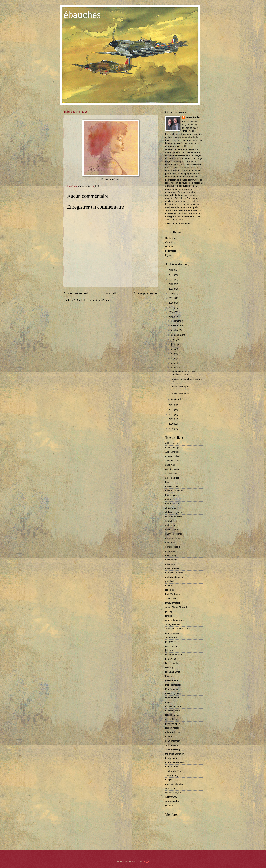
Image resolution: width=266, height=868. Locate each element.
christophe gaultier (174, 512)
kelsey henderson (174, 655)
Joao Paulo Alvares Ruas (177, 629)
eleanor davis (172, 551)
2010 (171, 424)
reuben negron (172, 728)
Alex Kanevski (172, 452)
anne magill (171, 465)
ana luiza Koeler (173, 461)
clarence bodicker (174, 517)
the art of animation (175, 754)
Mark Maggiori (172, 689)
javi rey (169, 611)
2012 (171, 414)
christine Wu (171, 508)
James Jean (171, 599)
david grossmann (174, 538)
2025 (171, 270)
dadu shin (170, 525)
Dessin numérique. (180, 386)
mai (173, 354)
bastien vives (172, 486)
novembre (176, 325)
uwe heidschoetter (174, 784)
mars (174, 363)
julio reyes (170, 650)
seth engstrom (172, 745)
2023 (171, 279)
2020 (171, 293)
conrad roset (171, 521)
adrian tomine (172, 443)
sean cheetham (173, 741)
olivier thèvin (171, 719)
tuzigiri (168, 780)
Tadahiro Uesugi (173, 749)
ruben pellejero (172, 732)
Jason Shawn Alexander (177, 607)
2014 (171, 405)
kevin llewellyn (172, 663)
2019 (171, 298)
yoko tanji (170, 806)
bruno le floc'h (172, 504)
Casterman (171, 238)
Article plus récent (76, 293)
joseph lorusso (172, 642)
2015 (171, 317)
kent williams (171, 659)
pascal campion (173, 724)
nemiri (168, 702)
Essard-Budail (172, 568)
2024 (171, 275)
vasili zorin (170, 788)
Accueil (111, 293)
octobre (175, 330)
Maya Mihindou (173, 698)
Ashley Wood (172, 473)
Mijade (168, 255)
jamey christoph (173, 603)
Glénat (168, 242)
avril (173, 358)
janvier (175, 399)
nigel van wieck (173, 711)
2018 (171, 303)
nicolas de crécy (173, 706)
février (174, 368)
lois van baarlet (173, 672)
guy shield (170, 581)
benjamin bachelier (174, 491)
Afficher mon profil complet (178, 224)
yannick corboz (173, 801)
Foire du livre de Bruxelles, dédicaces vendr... (184, 373)
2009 (171, 428)
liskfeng (169, 668)
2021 (171, 289)
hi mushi (169, 586)
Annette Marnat (173, 469)
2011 (171, 419)
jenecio (169, 616)
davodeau (170, 542)
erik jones (170, 564)
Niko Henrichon (173, 715)
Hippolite (169, 590)
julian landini (171, 646)
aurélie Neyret (172, 478)
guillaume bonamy (174, 577)
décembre (176, 321)
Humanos (170, 247)
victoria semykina (174, 793)
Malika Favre (172, 680)
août (174, 339)
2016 (171, 312)
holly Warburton (173, 594)
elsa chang (170, 555)
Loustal (169, 676)
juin (173, 349)
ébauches (82, 15)
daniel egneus (172, 530)
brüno (168, 499)
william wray (171, 797)
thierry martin (172, 758)
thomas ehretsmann (175, 762)
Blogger (147, 861)
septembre (177, 335)
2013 (171, 410)
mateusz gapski (173, 693)
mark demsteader (174, 685)
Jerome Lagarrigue (174, 620)
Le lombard (171, 251)
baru (167, 482)
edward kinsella (173, 547)
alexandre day (172, 456)
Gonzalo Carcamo (174, 573)
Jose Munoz (171, 637)
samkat (169, 737)
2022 (171, 284)
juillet (174, 344)
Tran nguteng (172, 775)
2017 (171, 307)
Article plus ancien (146, 293)
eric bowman (171, 560)
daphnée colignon (174, 534)
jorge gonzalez (172, 633)
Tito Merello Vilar (173, 771)
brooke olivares (173, 495)
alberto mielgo (172, 448)
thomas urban (172, 767)
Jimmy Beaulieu (173, 624)
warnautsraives (194, 117)
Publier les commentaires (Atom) (93, 300)
